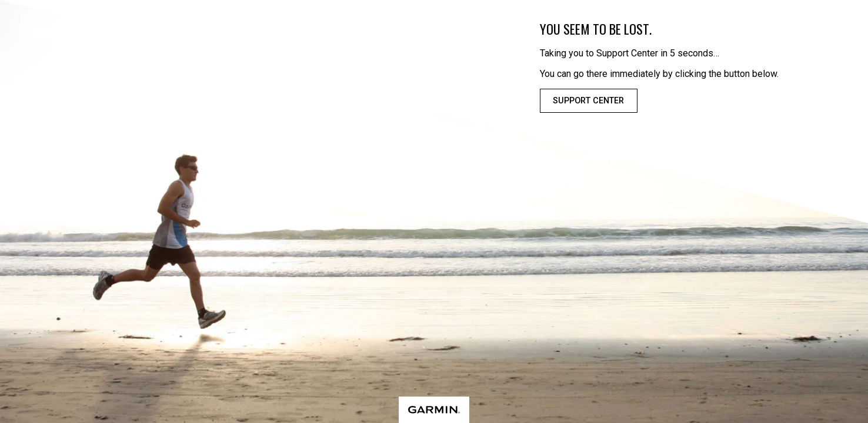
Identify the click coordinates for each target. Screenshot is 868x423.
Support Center (588, 101)
